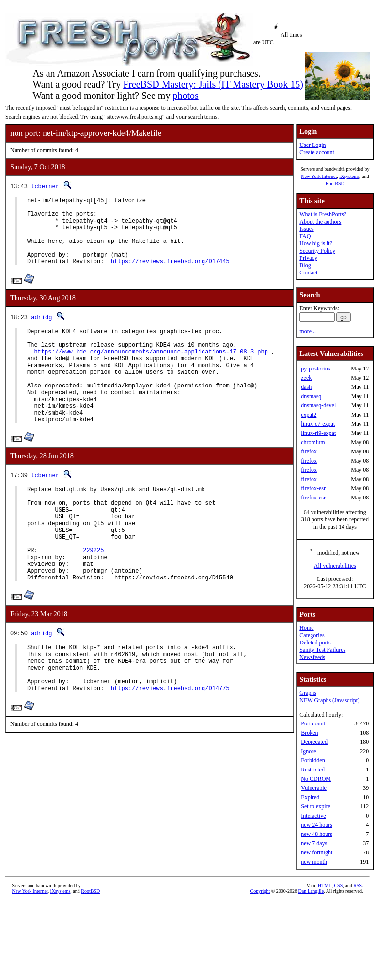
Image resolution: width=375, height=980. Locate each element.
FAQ (305, 236)
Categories (312, 635)
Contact (308, 273)
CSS (338, 886)
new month (314, 862)
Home (306, 628)
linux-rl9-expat (318, 433)
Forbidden (313, 760)
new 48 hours (317, 834)
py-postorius (315, 369)
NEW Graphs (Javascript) (329, 700)
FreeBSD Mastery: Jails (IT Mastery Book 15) (213, 84)
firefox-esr (313, 488)
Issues (306, 229)
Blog (305, 265)
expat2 (309, 415)
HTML (325, 886)
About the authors (320, 222)
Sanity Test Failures (322, 650)
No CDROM (316, 779)
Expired (310, 797)
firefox (309, 451)
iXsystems (349, 176)
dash (306, 387)
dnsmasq (311, 396)
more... (308, 331)
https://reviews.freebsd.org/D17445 (170, 276)
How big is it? (316, 243)
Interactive (313, 816)
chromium (313, 442)
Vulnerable (314, 788)
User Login (312, 145)
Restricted (313, 770)
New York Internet (319, 176)
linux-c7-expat (318, 424)
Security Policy (317, 251)
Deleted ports (315, 643)
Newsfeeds (312, 657)
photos (185, 96)
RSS (358, 886)
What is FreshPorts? (323, 214)
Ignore (308, 751)
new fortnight (317, 852)
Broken (309, 733)
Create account (317, 152)
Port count (313, 723)
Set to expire (316, 806)
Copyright (260, 891)
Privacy (308, 258)
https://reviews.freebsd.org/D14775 (170, 753)
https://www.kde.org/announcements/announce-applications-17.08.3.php (151, 372)
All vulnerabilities (335, 566)
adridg (41, 331)
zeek (306, 378)
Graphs (308, 693)
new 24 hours (317, 825)
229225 (93, 600)
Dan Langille (311, 891)
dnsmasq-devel (318, 405)
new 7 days (314, 843)
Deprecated (314, 742)
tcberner (45, 186)
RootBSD (335, 184)
